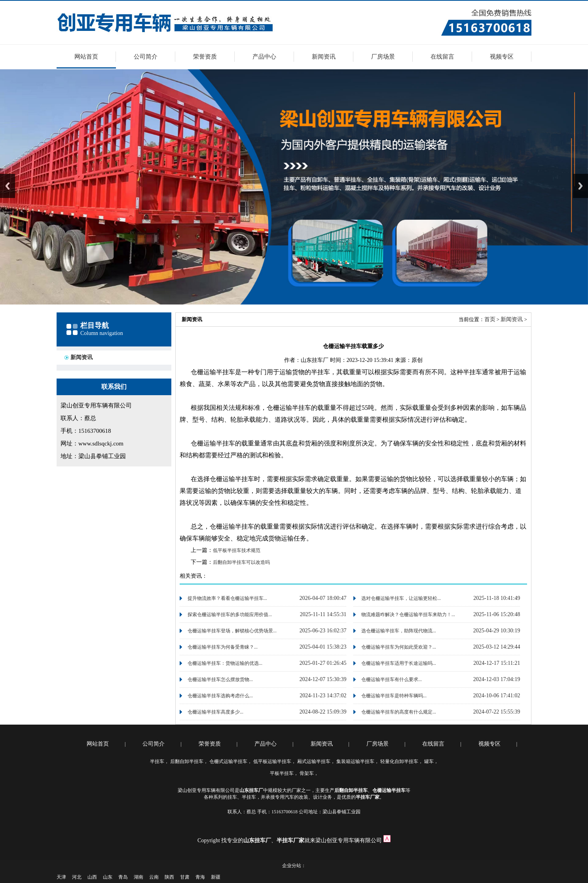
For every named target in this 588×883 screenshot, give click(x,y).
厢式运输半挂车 (314, 761)
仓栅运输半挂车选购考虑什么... (220, 696)
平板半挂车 (282, 773)
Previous (8, 186)
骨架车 (307, 773)
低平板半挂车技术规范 (237, 550)
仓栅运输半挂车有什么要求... (392, 679)
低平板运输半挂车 (272, 761)
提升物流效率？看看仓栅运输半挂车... (227, 598)
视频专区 (502, 57)
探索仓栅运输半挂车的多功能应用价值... (230, 615)
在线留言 (442, 57)
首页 (490, 319)
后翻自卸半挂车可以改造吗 (241, 562)
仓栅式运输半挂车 (228, 761)
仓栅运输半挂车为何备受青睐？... (223, 647)
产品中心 (264, 57)
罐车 (429, 761)
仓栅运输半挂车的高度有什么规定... (399, 712)
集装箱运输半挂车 (355, 761)
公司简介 (146, 57)
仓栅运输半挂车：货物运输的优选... (225, 663)
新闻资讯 (324, 57)
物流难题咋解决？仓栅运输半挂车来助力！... (408, 615)
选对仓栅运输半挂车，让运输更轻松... (401, 598)
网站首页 (86, 57)
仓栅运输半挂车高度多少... (215, 712)
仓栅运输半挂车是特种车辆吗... (394, 696)
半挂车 (157, 761)
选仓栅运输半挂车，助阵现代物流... (399, 631)
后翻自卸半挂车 (187, 761)
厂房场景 (383, 57)
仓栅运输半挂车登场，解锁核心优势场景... (232, 631)
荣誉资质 (205, 57)
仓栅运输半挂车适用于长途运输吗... (399, 663)
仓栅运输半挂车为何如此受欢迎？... (399, 647)
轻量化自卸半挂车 (399, 761)
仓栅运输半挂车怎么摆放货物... (220, 679)
